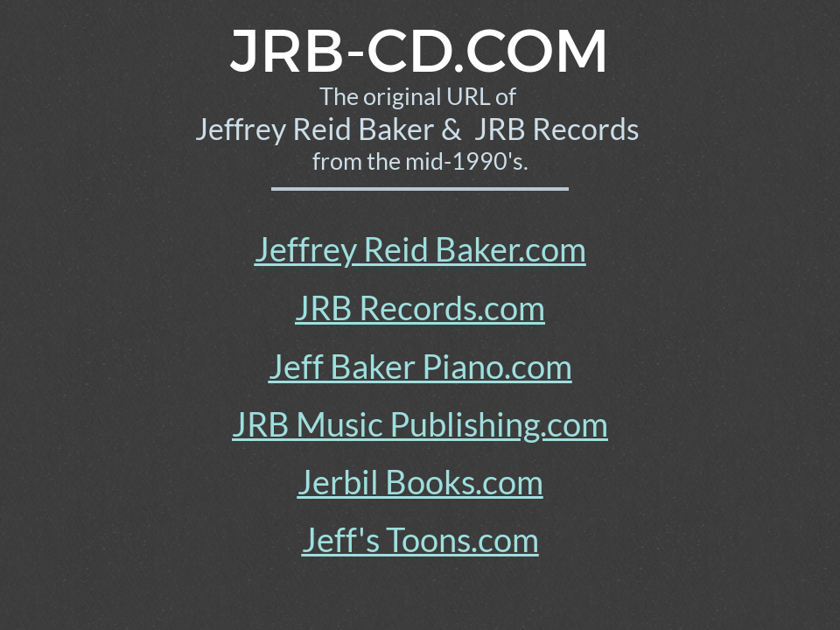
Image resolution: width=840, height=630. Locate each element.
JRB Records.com (420, 307)
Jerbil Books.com (420, 481)
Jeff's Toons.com (420, 539)
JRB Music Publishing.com (420, 423)
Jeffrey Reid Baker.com (420, 248)
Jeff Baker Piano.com (420, 366)
